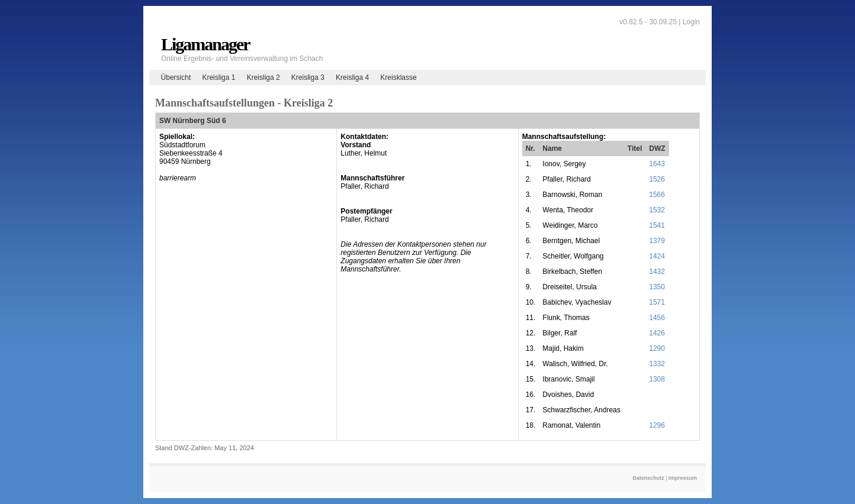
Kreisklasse (398, 77)
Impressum (683, 478)
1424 (657, 256)
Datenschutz (648, 478)
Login (691, 22)
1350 (657, 287)
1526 (657, 179)
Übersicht (176, 77)
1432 (657, 272)
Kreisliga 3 (308, 77)
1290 (657, 348)
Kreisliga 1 (218, 77)
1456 (657, 318)
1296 (657, 425)
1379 (657, 241)
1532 (657, 210)
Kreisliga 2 (263, 77)
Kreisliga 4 (352, 77)
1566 (657, 195)
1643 (657, 164)
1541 (657, 225)
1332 (657, 364)
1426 (657, 333)
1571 (657, 302)
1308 (657, 379)
